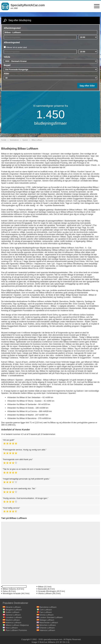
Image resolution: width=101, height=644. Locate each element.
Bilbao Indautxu (10, 589)
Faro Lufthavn (46, 612)
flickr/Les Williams (47, 642)
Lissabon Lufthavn (14, 617)
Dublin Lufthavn (13, 612)
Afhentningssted (12, 28)
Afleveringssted (12, 42)
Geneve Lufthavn (13, 615)
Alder (7, 74)
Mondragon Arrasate (12, 593)
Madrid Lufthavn (13, 620)
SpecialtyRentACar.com (28, 5)
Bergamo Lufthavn (14, 610)
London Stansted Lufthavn (51, 617)
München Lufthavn (48, 625)
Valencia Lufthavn (47, 630)
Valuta (7, 57)
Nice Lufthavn (12, 628)
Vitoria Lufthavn (45, 593)
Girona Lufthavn (47, 615)
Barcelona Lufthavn (48, 607)
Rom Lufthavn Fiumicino (16, 630)
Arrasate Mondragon (47, 591)
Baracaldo (43, 589)
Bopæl (7, 65)
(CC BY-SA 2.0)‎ (63, 642)
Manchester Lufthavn (49, 623)
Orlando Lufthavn (47, 628)
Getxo (5, 591)
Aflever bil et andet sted (17, 47)
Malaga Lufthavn (47, 620)
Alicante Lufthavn (13, 607)
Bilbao (41, 587)
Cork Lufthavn (46, 610)
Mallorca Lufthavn (14, 623)
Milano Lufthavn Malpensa (17, 625)
